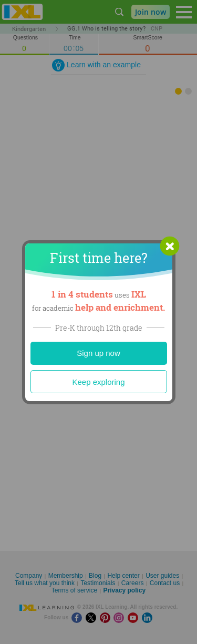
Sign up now (98, 353)
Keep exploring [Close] (98, 382)
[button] (170, 246)
